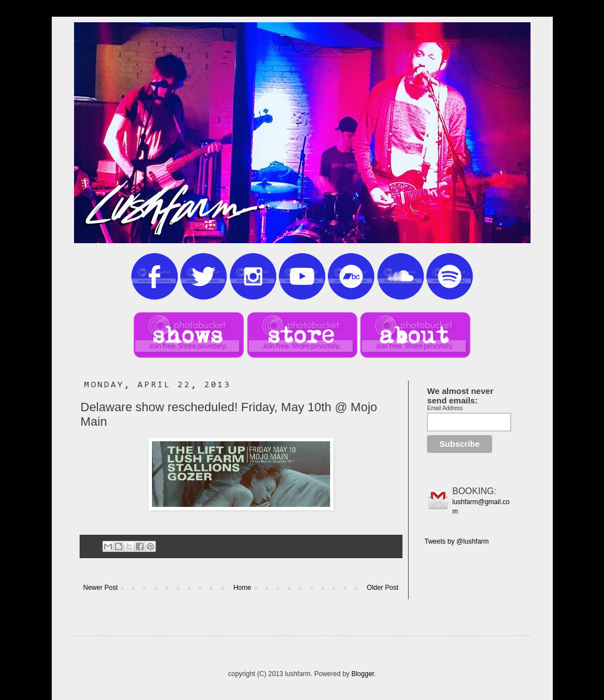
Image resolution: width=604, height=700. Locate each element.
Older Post (383, 588)
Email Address (445, 408)
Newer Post (101, 588)
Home (242, 588)
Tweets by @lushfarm (457, 541)
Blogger (363, 674)
